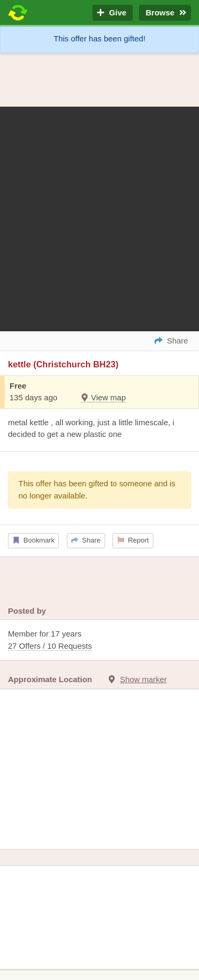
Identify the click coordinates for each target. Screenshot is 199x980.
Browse (165, 13)
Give (113, 13)
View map (103, 397)
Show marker (143, 679)
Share (86, 540)
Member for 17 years (99, 641)
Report (133, 540)
